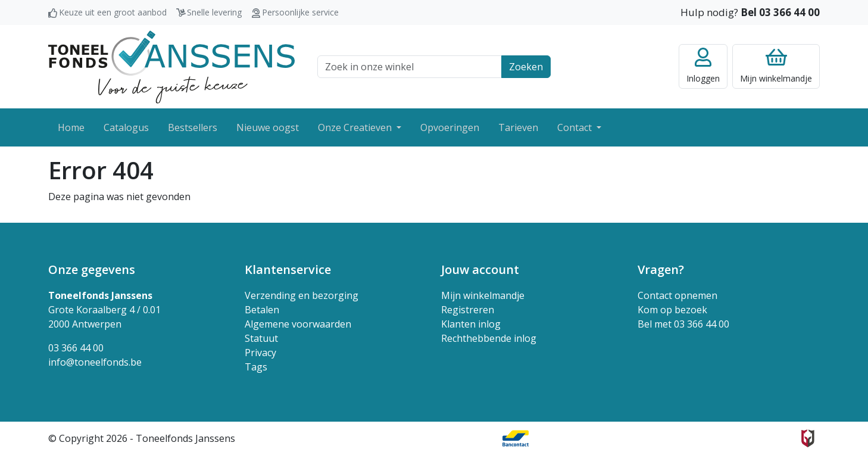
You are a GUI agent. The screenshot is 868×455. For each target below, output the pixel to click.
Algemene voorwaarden (298, 324)
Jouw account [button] (480, 269)
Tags (256, 367)
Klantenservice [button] (288, 269)
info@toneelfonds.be (95, 362)
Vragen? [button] (661, 269)
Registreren (468, 310)
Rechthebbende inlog (489, 338)
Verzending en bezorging (302, 295)
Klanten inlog (471, 324)
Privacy (260, 353)
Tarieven (518, 127)
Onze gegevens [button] (92, 269)
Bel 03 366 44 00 (780, 12)
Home (71, 127)
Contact (576, 127)
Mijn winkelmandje (483, 295)
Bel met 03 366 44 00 (683, 324)
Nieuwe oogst (268, 127)
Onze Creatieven (356, 127)
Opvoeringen (450, 127)
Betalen (262, 310)
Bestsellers (193, 127)
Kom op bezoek (672, 310)
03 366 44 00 (76, 348)
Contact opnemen (677, 295)
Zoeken (526, 67)
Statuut (261, 338)
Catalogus (126, 127)
